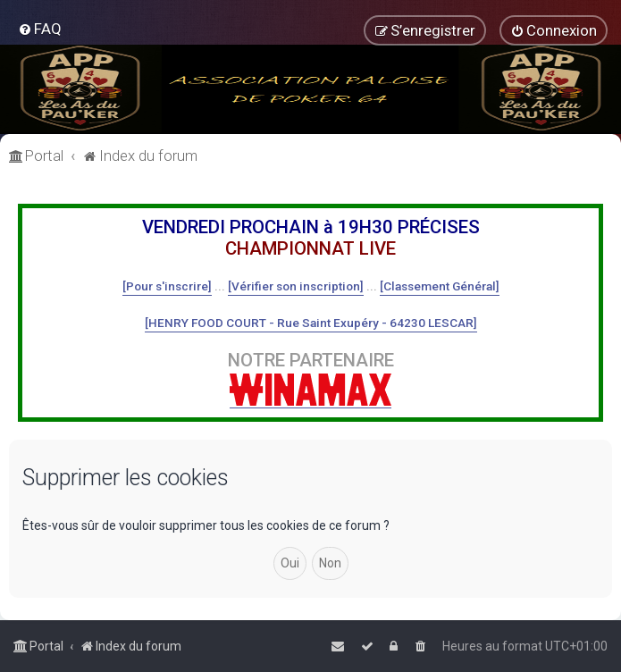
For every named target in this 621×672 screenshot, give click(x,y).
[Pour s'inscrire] (167, 286)
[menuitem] (40, 29)
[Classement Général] (440, 286)
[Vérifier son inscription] (296, 286)
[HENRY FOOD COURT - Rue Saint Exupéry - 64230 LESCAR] (311, 323)
